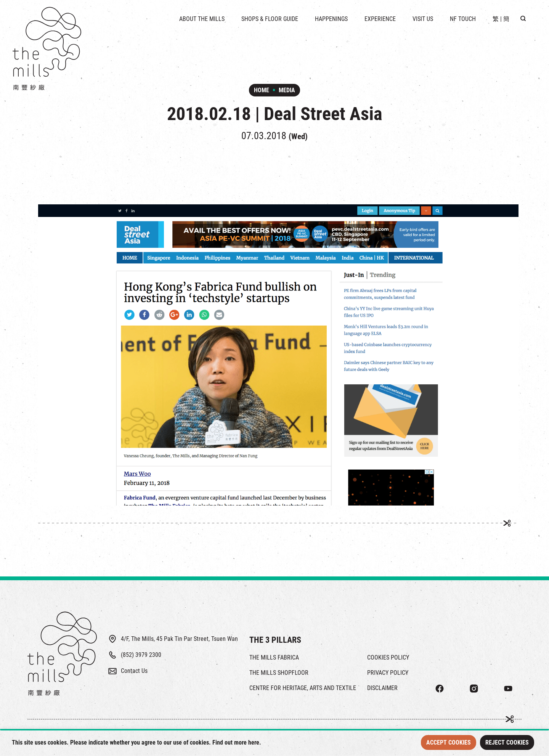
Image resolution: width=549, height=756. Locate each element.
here (254, 742)
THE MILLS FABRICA (274, 657)
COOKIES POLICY (388, 657)
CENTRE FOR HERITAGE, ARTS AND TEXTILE (303, 688)
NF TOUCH (463, 19)
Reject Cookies (507, 742)
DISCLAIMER (382, 688)
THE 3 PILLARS (275, 640)
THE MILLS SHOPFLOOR (279, 673)
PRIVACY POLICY (388, 673)
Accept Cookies (449, 742)
